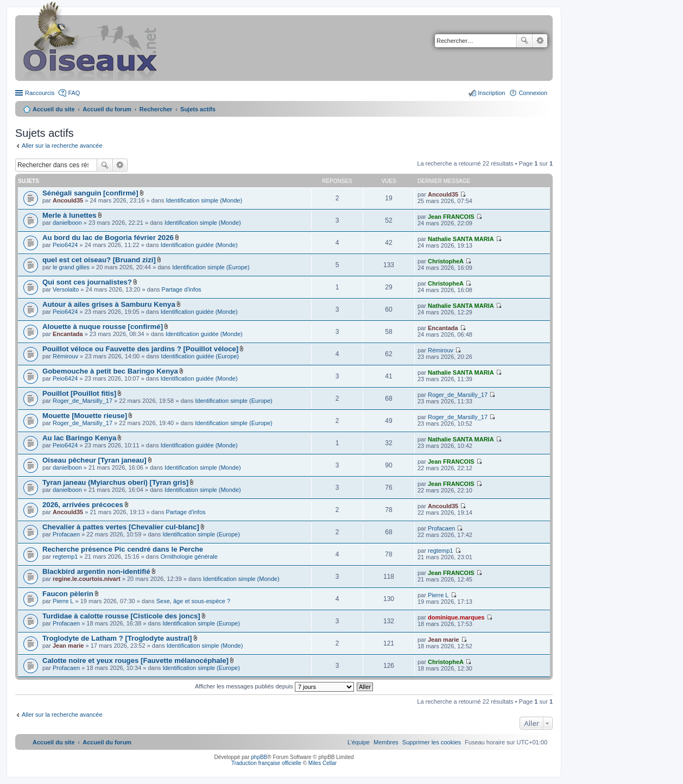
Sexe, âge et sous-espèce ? (193, 601)
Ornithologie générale (189, 557)
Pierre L (63, 601)
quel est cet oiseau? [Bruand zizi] (99, 260)
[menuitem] (432, 742)
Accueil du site (54, 109)
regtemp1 (65, 557)
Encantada (68, 334)
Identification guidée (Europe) (200, 356)
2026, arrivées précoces (83, 505)
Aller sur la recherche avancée (62, 146)
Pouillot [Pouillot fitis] (79, 393)
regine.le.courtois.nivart (87, 579)
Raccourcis (40, 93)
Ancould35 (68, 200)
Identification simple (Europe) (211, 267)
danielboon (67, 223)
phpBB (259, 757)
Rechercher (524, 41)
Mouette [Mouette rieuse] (85, 416)
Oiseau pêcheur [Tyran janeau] (94, 460)
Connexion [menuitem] (533, 93)
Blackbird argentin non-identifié (96, 571)
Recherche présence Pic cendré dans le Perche (123, 549)
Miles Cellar (322, 763)
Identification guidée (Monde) (199, 245)
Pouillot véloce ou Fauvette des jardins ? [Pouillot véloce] (140, 349)
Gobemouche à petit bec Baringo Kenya (110, 371)
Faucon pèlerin (68, 594)
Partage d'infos (182, 289)
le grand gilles (71, 267)
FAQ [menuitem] (74, 93)
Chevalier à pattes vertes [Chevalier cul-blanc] (121, 527)
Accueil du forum (107, 109)
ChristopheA (446, 261)
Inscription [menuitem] (491, 93)
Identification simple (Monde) (204, 200)
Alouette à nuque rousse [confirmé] (103, 327)
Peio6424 (65, 245)
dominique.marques (456, 617)
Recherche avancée (540, 41)
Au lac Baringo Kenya (79, 438)
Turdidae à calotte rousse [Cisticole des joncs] (121, 616)
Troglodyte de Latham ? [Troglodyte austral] (117, 638)
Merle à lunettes (69, 215)
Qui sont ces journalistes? (87, 282)
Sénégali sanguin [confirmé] (90, 193)
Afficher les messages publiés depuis (274, 686)
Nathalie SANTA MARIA (461, 239)
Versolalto (66, 289)
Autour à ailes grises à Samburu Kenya (109, 304)
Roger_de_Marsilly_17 (83, 401)
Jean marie (68, 646)
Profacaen (66, 534)
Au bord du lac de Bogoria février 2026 (108, 238)
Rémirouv (65, 356)
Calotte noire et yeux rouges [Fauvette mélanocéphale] (135, 660)
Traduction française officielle (266, 763)
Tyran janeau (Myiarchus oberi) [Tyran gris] (115, 482)
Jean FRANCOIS (451, 217)
